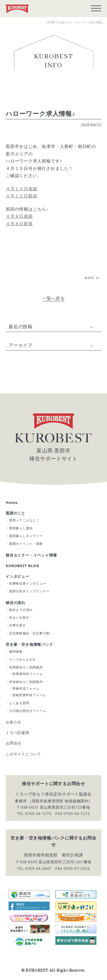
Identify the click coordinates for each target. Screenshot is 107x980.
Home (12, 502)
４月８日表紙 (19, 216)
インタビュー (18, 576)
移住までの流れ (21, 610)
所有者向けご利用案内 (26, 682)
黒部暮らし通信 (21, 528)
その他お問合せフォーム (28, 711)
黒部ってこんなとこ (24, 520)
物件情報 (16, 651)
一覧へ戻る (53, 298)
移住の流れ (16, 603)
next (89, 278)
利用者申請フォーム (27, 674)
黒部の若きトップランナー (29, 591)
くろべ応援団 (18, 732)
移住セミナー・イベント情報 (31, 555)
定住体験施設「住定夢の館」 (31, 633)
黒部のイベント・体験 (26, 544)
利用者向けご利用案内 (26, 667)
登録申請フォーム (26, 688)
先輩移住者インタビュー (28, 583)
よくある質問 (19, 703)
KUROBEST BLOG (23, 566)
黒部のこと (16, 513)
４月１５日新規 (22, 196)
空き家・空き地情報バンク (29, 644)
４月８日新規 (19, 223)
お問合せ (14, 743)
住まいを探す (19, 617)
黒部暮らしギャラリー (26, 536)
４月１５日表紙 (22, 189)
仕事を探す (18, 625)
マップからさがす (23, 659)
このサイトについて (23, 754)
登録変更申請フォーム (29, 695)
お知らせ (14, 722)
